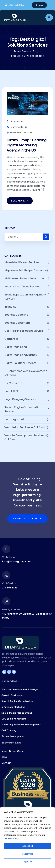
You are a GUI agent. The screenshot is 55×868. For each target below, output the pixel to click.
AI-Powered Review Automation (25, 279)
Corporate (11, 339)
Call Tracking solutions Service (24, 331)
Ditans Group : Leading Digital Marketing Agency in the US (27, 145)
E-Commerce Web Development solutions (26, 373)
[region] (27, 838)
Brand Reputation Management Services (25, 297)
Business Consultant (17, 323)
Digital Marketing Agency (21, 355)
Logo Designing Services (20, 399)
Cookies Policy (11, 839)
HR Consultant (14, 383)
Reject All (27, 862)
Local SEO (11, 391)
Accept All (28, 846)
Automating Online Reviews (22, 287)
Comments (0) (17, 127)
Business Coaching (16, 315)
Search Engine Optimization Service (23, 409)
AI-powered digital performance (25, 271)
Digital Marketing (16, 347)
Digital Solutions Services (20, 363)
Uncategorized (14, 420)
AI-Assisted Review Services (22, 263)
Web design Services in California (25, 428)
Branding (10, 307)
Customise (28, 854)
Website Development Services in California (26, 438)
